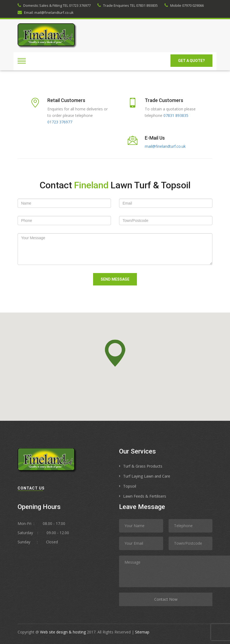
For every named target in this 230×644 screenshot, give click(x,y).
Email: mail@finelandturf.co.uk (46, 12)
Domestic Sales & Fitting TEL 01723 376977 (54, 5)
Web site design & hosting (63, 632)
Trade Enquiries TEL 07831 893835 (128, 5)
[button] (115, 353)
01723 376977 (60, 122)
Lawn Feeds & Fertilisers (145, 496)
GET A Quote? (191, 61)
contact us (31, 488)
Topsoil (130, 486)
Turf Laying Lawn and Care (147, 476)
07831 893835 (176, 115)
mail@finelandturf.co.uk (165, 146)
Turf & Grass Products (143, 466)
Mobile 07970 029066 (184, 5)
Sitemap (142, 632)
